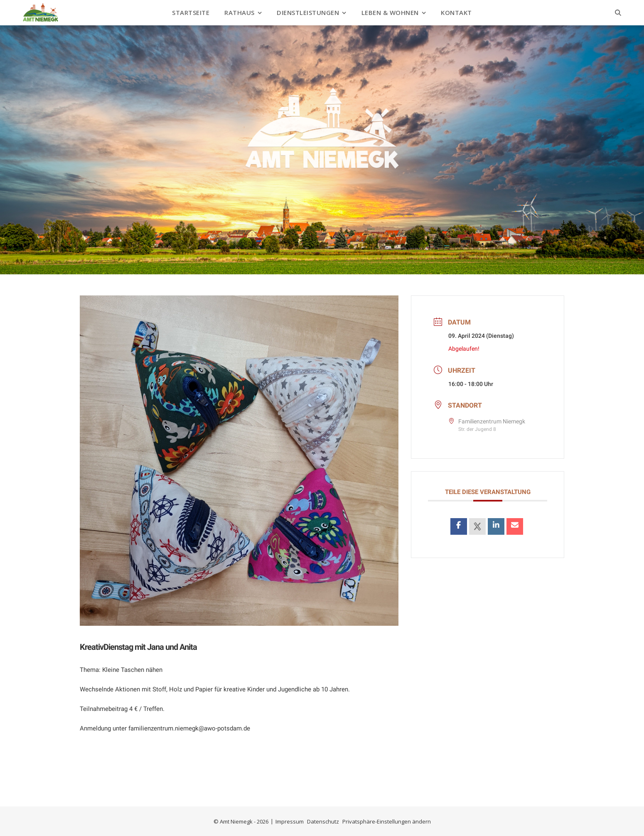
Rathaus (240, 12)
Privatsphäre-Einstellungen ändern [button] (387, 821)
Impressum (290, 821)
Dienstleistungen (308, 12)
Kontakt (456, 12)
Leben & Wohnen (390, 12)
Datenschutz (323, 821)
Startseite (191, 12)
